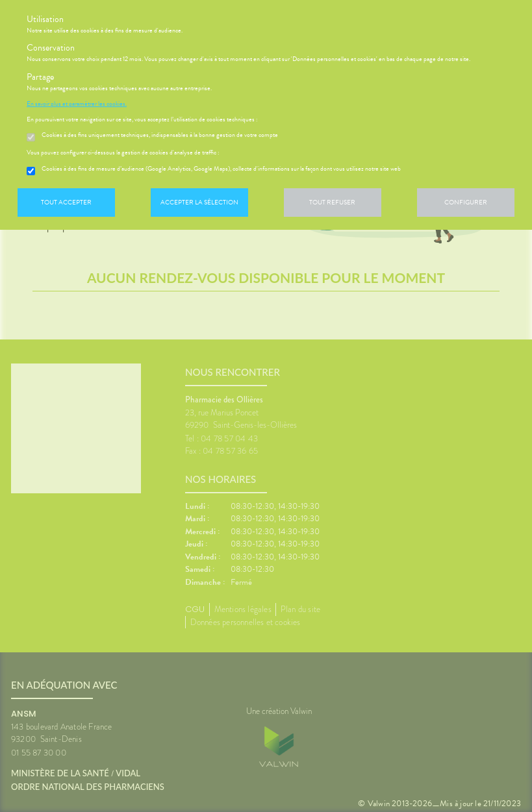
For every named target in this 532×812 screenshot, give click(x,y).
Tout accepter (66, 202)
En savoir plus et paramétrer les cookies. (77, 104)
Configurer (466, 202)
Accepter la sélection (199, 202)
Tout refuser (332, 202)
